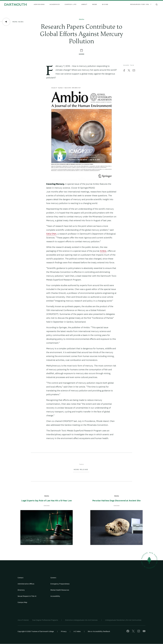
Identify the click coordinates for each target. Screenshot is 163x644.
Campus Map (22, 602)
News (95, 4)
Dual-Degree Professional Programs (45, 620)
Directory (21, 590)
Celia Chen (51, 234)
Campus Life (71, 4)
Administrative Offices (26, 584)
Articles (81, 19)
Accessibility (55, 596)
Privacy (64, 631)
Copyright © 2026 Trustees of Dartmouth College (36, 631)
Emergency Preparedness (60, 584)
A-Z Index (77, 631)
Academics (55, 4)
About (84, 4)
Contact (21, 578)
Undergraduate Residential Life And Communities (123, 620)
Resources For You (141, 4)
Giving (105, 4)
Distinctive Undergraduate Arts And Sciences (82, 620)
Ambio (103, 251)
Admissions (39, 4)
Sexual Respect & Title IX (27, 596)
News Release (81, 470)
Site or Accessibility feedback (99, 631)
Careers (53, 578)
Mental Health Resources (60, 590)
